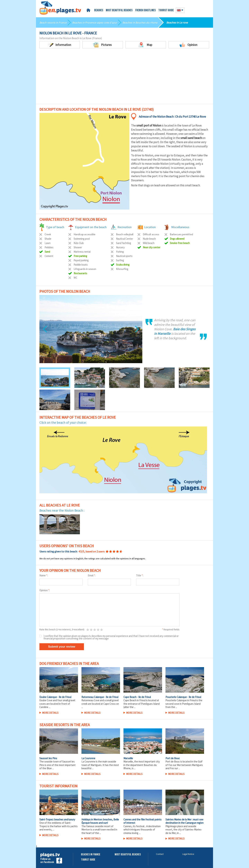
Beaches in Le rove (177, 22)
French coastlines (145, 10)
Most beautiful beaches (119, 10)
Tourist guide (166, 10)
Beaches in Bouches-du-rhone (140, 22)
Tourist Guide (88, 860)
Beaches (99, 10)
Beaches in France (91, 855)
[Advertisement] (124, 78)
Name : (44, 575)
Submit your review (62, 647)
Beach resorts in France (53, 22)
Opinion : (45, 590)
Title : (140, 575)
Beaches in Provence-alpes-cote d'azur (94, 22)
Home (89, 10)
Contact (160, 854)
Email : (92, 575)
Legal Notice (188, 854)
